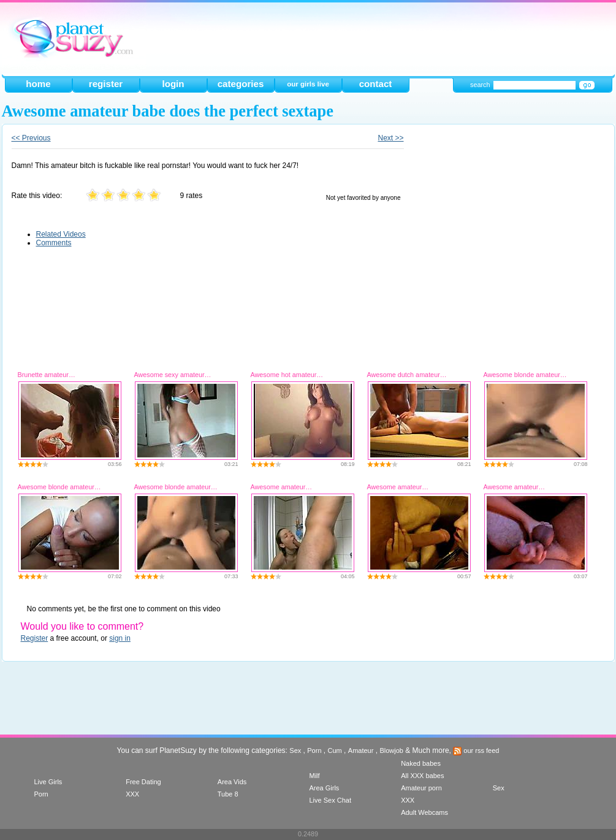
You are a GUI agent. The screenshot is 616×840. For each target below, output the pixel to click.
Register (35, 638)
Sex (295, 750)
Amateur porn (421, 788)
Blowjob (391, 750)
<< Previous (31, 138)
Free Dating (143, 782)
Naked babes (421, 763)
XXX (132, 794)
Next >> (390, 138)
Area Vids (232, 782)
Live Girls (48, 782)
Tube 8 (228, 794)
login (173, 84)
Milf (314, 776)
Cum (335, 750)
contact (376, 84)
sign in (120, 638)
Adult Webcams (424, 812)
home (38, 84)
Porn (314, 750)
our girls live (308, 84)
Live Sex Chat (330, 800)
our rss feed (476, 750)
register (106, 84)
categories (241, 84)
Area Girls (324, 788)
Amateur (361, 750)
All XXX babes (422, 776)
